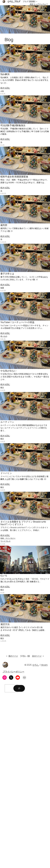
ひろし (36, 665)
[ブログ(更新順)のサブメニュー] (37, 1)
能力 (2, 387)
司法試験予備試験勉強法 (13, 125)
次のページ (38, 656)
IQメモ (4, 576)
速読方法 (5, 624)
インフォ (43, 4)
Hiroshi (44, 665)
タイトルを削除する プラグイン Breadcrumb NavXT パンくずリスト (23, 523)
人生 (2, 91)
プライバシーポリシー (13, 671)
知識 (2, 288)
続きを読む (5, 88)
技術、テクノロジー (8, 538)
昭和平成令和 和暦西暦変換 (14, 177)
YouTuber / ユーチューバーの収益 (17, 322)
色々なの (4, 336)
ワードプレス (5, 541)
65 (29, 656)
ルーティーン (7, 422)
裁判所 (4, 225)
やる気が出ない (8, 371)
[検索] (19, 688)
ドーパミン (6, 473)
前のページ (12, 656)
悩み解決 (5, 74)
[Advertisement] (25, 781)
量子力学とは (7, 274)
